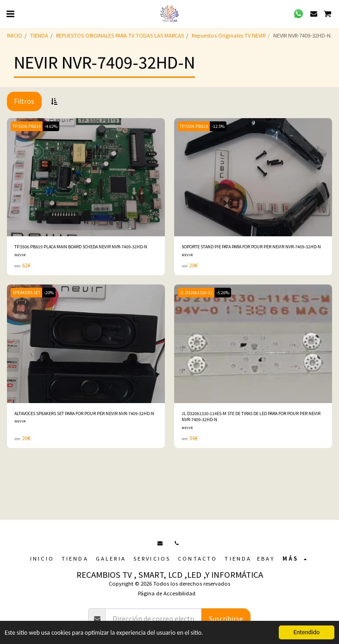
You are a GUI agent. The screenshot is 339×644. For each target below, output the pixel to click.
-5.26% (223, 293)
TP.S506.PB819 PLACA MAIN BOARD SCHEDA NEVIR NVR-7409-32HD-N (81, 247)
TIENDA (39, 35)
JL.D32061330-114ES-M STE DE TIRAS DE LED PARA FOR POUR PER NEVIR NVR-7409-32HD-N (251, 417)
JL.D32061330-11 (196, 293)
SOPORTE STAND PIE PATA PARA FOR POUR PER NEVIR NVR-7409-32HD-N (251, 247)
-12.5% (218, 126)
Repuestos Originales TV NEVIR (229, 35)
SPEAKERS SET (26, 293)
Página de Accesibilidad (167, 593)
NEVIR (20, 255)
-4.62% (51, 126)
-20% (49, 293)
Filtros (24, 101)
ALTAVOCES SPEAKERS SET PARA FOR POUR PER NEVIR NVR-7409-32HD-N (84, 414)
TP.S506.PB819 (27, 126)
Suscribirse (226, 619)
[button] (10, 13)
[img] (86, 177)
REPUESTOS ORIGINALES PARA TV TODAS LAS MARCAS (120, 35)
